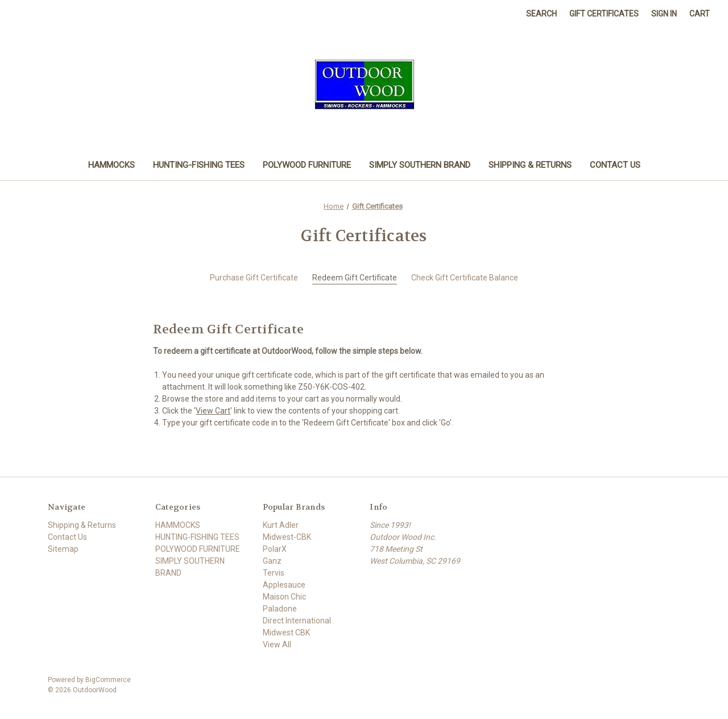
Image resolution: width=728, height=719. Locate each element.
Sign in (664, 14)
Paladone (280, 609)
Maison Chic (284, 597)
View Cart (213, 411)
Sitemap (63, 549)
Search (541, 14)
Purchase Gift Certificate (254, 278)
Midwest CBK (286, 633)
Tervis (274, 573)
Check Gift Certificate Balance (465, 278)
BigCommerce (108, 680)
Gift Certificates (604, 14)
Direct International (297, 621)
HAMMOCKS (111, 165)
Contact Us (615, 165)
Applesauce (284, 585)
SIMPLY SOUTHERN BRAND (420, 165)
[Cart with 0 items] (700, 14)
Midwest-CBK (287, 537)
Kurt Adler (281, 525)
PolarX (275, 549)
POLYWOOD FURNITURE (307, 165)
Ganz (272, 561)
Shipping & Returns (530, 165)
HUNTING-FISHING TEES (199, 165)
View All (277, 644)
